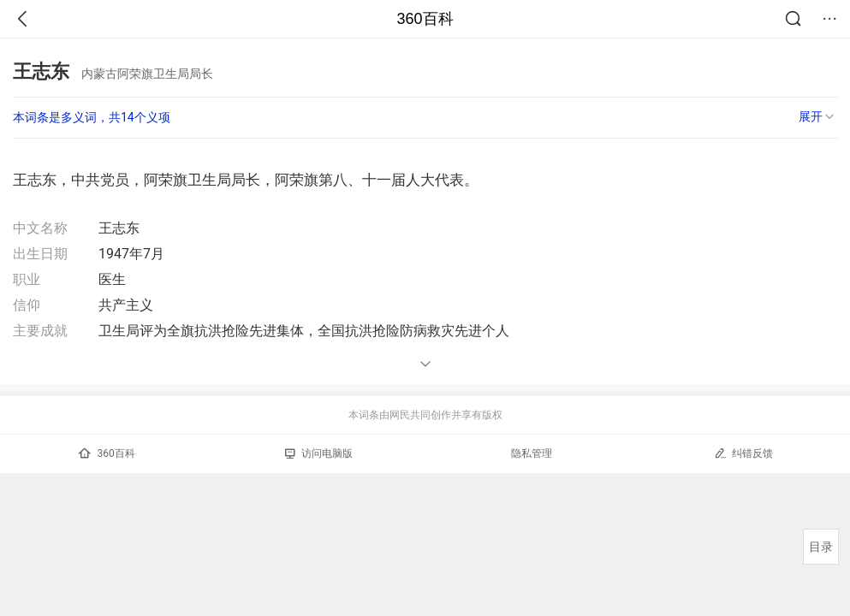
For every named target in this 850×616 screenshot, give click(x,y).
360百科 (425, 19)
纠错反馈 (743, 453)
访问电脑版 (319, 453)
